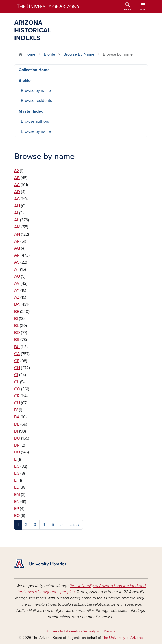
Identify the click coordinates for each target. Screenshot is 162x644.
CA (17, 354)
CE (17, 361)
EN (17, 502)
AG (17, 199)
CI (16, 375)
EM (17, 495)
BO (17, 333)
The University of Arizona (122, 638)
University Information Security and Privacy (81, 631)
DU (17, 452)
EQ (17, 516)
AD (17, 192)
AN (17, 234)
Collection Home (34, 70)
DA (17, 417)
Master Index (31, 111)
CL (17, 382)
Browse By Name (79, 54)
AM (17, 227)
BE (17, 312)
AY (17, 290)
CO (17, 389)
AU (17, 276)
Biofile (49, 54)
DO (17, 438)
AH (17, 206)
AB (17, 178)
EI (16, 480)
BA (17, 304)
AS (17, 262)
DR (17, 445)
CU (17, 403)
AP (17, 241)
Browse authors (35, 121)
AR (17, 255)
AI (16, 213)
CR (17, 396)
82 (17, 171)
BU (17, 347)
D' (16, 410)
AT (17, 269)
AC (17, 185)
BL (17, 326)
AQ (17, 248)
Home (30, 54)
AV (17, 283)
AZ (17, 297)
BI (16, 319)
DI (16, 431)
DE (17, 424)
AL (17, 220)
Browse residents (36, 101)
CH (17, 368)
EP (17, 509)
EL (16, 487)
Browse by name (36, 91)
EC (17, 466)
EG (17, 473)
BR (17, 340)
